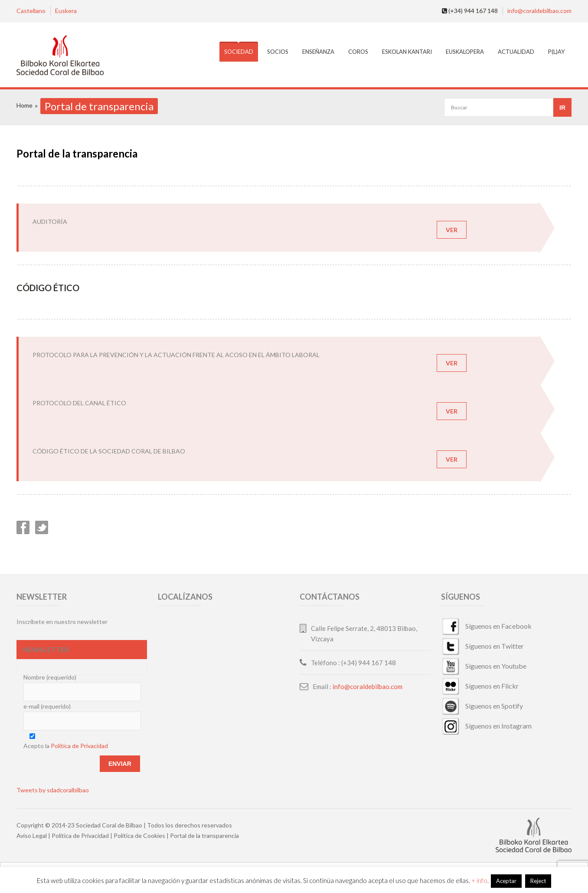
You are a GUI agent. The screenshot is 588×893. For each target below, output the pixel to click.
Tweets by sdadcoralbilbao (53, 790)
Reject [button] (538, 881)
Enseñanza (318, 52)
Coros (358, 52)
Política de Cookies (139, 836)
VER (452, 230)
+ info (479, 880)
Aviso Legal (32, 836)
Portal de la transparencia (204, 836)
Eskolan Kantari (407, 52)
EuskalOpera (465, 52)
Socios (278, 52)
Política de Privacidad (79, 746)
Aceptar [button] (506, 881)
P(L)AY (556, 52)
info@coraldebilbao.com (539, 11)
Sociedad (239, 52)
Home (24, 105)
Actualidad (516, 52)
